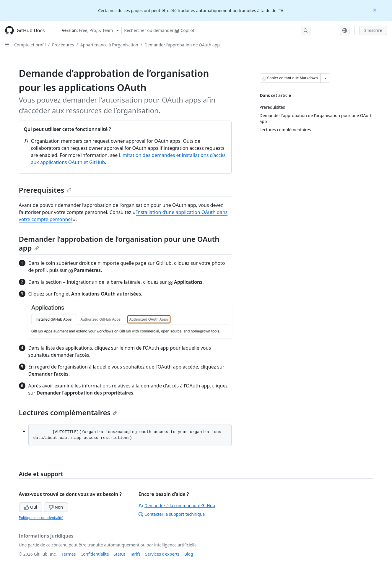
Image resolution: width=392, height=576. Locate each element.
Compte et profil (30, 45)
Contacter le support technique (172, 514)
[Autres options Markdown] (325, 78)
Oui (31, 507)
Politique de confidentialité (41, 518)
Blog (189, 554)
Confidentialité (95, 554)
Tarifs (135, 554)
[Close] (375, 10)
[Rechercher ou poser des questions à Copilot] (216, 30)
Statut (119, 554)
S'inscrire (373, 30)
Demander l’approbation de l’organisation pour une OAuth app (119, 243)
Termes (69, 554)
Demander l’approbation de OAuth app (182, 45)
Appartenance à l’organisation (109, 45)
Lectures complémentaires (68, 412)
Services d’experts (162, 554)
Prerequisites (45, 190)
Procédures (63, 45)
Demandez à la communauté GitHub (177, 506)
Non (56, 507)
